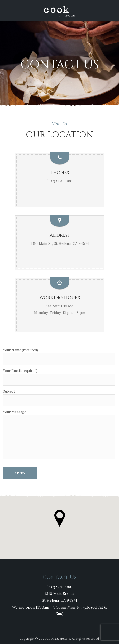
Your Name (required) (59, 357)
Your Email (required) (59, 377)
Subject (59, 398)
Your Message (59, 435)
